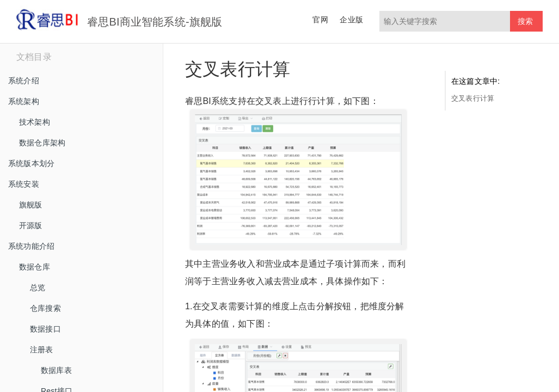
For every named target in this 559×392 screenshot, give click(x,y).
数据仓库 (35, 267)
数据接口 (45, 329)
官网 (320, 20)
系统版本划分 (31, 163)
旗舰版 (31, 205)
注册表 (42, 350)
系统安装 (24, 184)
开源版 (31, 225)
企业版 (351, 20)
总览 (38, 287)
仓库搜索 (45, 308)
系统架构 (24, 101)
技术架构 (35, 122)
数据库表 (56, 370)
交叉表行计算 (473, 98)
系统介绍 (24, 81)
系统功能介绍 (31, 246)
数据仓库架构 (42, 143)
